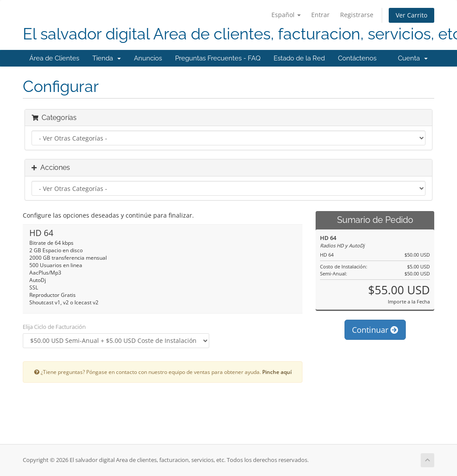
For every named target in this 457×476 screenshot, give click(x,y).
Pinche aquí (277, 372)
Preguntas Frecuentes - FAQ (218, 58)
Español (286, 15)
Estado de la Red (299, 58)
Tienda (107, 58)
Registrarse (357, 15)
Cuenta (413, 58)
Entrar (320, 15)
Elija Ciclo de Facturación (54, 327)
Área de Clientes (54, 58)
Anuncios (148, 58)
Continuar (375, 330)
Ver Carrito (411, 15)
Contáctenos (357, 58)
